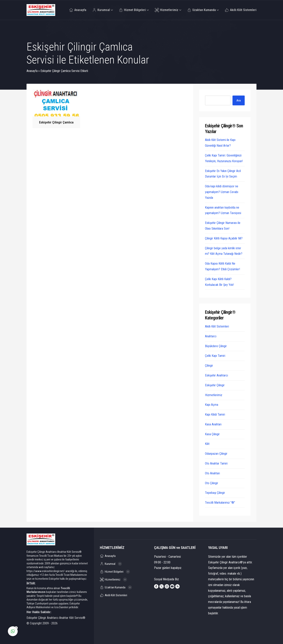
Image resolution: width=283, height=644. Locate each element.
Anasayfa (32, 71)
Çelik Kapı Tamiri (215, 356)
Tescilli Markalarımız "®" (220, 503)
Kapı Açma (212, 405)
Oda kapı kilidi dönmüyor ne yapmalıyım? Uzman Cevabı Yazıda (222, 192)
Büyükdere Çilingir (216, 346)
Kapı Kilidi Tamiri (215, 414)
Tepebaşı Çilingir (215, 493)
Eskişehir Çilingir (215, 385)
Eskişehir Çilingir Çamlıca (56, 122)
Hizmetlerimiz (214, 395)
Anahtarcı (211, 336)
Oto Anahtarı (212, 473)
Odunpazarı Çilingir (216, 454)
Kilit (207, 444)
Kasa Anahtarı (213, 424)
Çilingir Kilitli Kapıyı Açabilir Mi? (224, 238)
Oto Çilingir (212, 483)
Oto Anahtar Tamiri (216, 463)
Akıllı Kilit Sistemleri (217, 326)
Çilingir (209, 366)
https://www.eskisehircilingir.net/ (46, 571)
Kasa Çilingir (212, 434)
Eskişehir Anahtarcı (216, 375)
